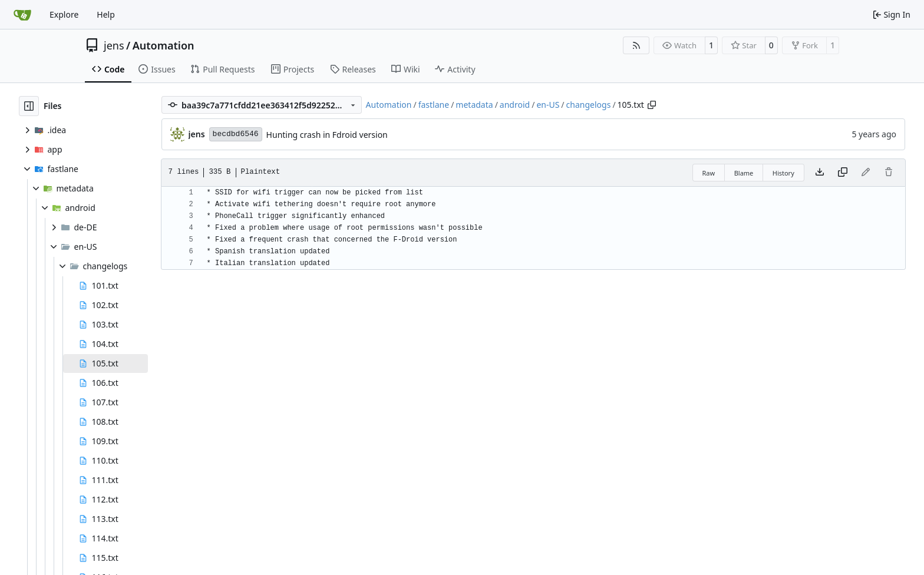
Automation (164, 45)
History (783, 173)
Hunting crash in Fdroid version (327, 135)
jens (114, 45)
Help (106, 14)
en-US (548, 105)
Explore (64, 14)
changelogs (589, 105)
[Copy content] (843, 173)
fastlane (434, 105)
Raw (709, 173)
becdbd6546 (236, 134)
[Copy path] (652, 105)
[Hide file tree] (29, 106)
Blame (744, 173)
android (515, 105)
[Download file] (820, 173)
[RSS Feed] (636, 45)
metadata (474, 105)
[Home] (22, 15)
